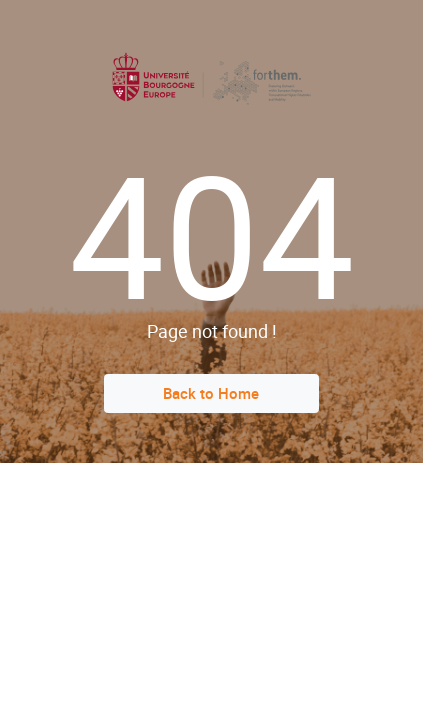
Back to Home (211, 393)
